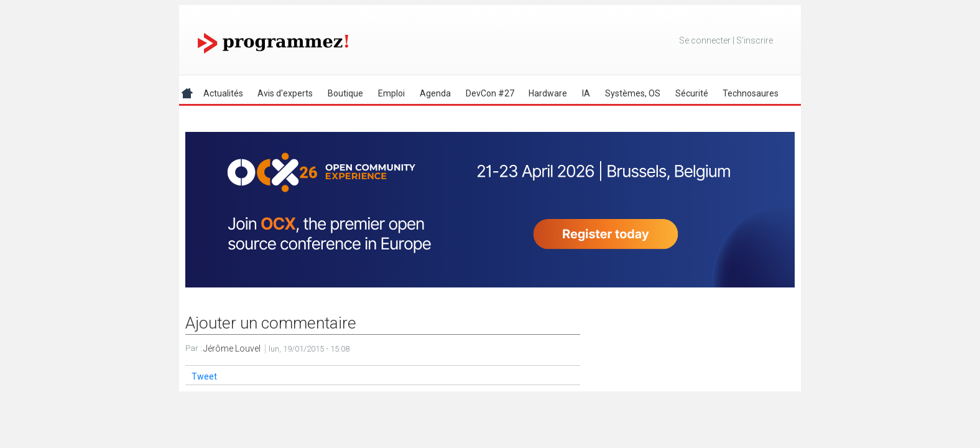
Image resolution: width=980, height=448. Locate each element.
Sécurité (692, 93)
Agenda (435, 93)
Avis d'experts (285, 93)
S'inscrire (755, 40)
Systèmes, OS (633, 93)
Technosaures (751, 93)
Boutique (345, 93)
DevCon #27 (490, 93)
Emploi (391, 93)
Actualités (223, 93)
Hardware (548, 93)
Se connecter (705, 40)
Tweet (204, 376)
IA (586, 93)
